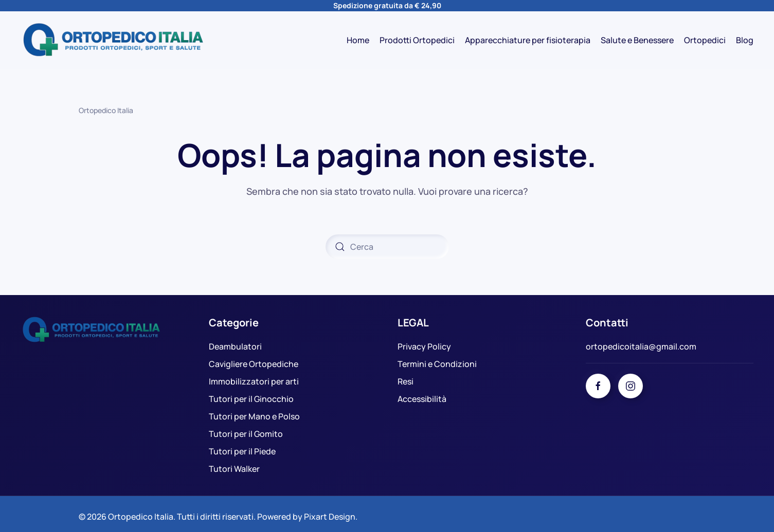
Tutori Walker (234, 469)
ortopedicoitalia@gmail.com (641, 346)
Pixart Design (330, 512)
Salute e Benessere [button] (637, 40)
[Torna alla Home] (113, 40)
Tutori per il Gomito (246, 434)
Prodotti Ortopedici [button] (417, 40)
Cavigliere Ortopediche (254, 364)
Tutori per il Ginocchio (251, 399)
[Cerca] (387, 247)
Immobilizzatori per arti (254, 381)
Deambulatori (235, 346)
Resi (406, 381)
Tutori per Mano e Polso (254, 416)
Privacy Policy (424, 346)
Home (358, 40)
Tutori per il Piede (242, 451)
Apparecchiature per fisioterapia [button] (528, 40)
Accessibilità (422, 399)
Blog (745, 40)
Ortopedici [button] (705, 40)
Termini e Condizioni (437, 364)
